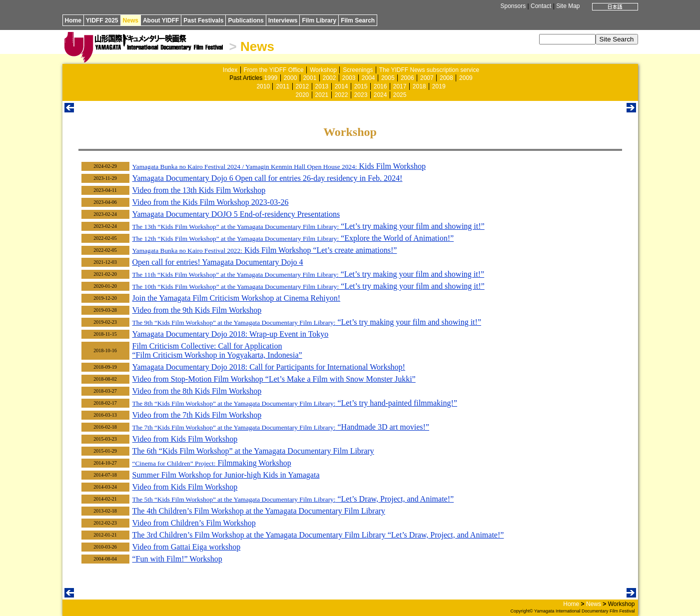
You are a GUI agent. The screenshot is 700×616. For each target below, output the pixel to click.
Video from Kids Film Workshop (185, 439)
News (131, 20)
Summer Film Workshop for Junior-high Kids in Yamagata (226, 475)
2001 (310, 78)
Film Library (319, 20)
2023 (361, 95)
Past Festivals (203, 20)
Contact (541, 6)
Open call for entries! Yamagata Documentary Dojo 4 (218, 262)
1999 (271, 78)
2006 (407, 78)
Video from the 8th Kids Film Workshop (197, 391)
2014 (342, 86)
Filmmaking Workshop (212, 463)
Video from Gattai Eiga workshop (187, 547)
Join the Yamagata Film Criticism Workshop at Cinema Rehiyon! (237, 298)
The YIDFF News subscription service (429, 70)
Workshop (323, 70)
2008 (446, 78)
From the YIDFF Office (274, 70)
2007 (427, 78)
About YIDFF (161, 20)
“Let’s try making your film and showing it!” (309, 226)
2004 (368, 78)
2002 (330, 78)
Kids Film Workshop (279, 166)
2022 (342, 95)
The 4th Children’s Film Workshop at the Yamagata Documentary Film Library (259, 511)
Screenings (358, 70)
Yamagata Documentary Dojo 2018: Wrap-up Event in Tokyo (231, 334)
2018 (419, 86)
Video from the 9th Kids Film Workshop (197, 310)
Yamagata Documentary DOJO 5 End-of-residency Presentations (236, 214)
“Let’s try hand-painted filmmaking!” (295, 403)
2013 (322, 86)
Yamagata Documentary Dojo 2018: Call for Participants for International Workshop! (269, 367)
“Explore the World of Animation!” (293, 238)
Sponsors (513, 6)
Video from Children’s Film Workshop (194, 523)
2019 (439, 86)
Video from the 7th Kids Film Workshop (197, 415)
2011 (283, 86)
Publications (246, 20)
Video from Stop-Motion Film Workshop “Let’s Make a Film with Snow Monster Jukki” (274, 379)
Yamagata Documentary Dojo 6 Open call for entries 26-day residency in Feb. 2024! (268, 178)
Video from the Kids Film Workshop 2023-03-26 (211, 202)
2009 (466, 78)
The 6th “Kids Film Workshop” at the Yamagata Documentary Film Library (253, 451)
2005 (388, 78)
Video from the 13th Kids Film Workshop (199, 190)
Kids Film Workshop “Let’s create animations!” (265, 250)
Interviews (283, 20)
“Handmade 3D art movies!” (281, 427)
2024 (380, 95)
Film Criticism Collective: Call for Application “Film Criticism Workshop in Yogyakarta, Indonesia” (217, 350)
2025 (400, 95)
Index (230, 70)
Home (73, 20)
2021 (322, 95)
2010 (263, 86)
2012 (303, 86)
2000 (291, 78)
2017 (400, 86)
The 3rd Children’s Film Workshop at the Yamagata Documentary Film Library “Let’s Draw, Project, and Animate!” (318, 535)
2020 (303, 95)
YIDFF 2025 (102, 20)
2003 (349, 78)
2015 (361, 86)
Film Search (358, 20)
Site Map (568, 6)
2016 (380, 86)
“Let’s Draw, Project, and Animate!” (293, 499)
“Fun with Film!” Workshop (177, 559)
